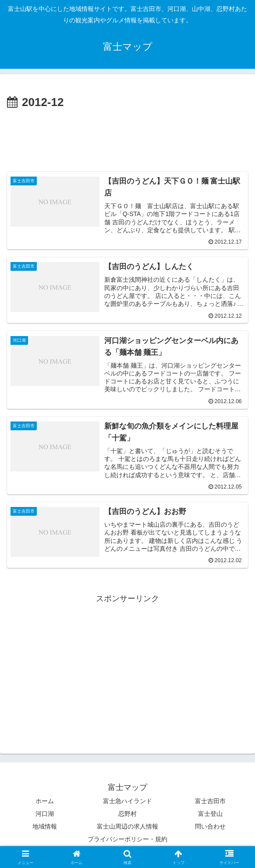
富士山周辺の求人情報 (127, 827)
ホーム (45, 801)
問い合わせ (210, 827)
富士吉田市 (210, 801)
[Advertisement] (127, 139)
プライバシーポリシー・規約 (127, 840)
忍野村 (127, 814)
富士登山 (210, 814)
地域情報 (45, 827)
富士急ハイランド (127, 801)
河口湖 (45, 814)
